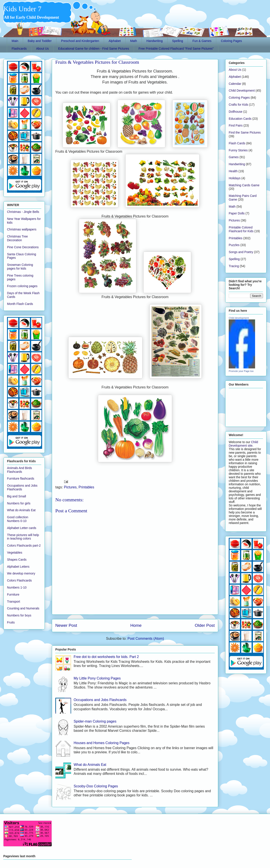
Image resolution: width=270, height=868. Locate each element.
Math (134, 41)
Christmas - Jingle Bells (23, 212)
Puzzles (234, 245)
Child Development (242, 91)
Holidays (235, 178)
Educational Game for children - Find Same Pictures (94, 49)
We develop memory (21, 573)
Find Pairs (236, 125)
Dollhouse (236, 112)
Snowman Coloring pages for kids (20, 267)
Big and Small (16, 496)
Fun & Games (202, 41)
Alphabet (115, 41)
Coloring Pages (231, 41)
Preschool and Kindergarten (80, 41)
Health (233, 171)
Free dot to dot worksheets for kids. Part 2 (106, 657)
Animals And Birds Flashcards (20, 470)
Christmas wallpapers (22, 229)
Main (15, 41)
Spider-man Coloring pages (95, 721)
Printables (86, 487)
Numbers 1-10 (17, 587)
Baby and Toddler (40, 41)
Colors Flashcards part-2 (24, 545)
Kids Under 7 (22, 9)
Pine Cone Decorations (23, 247)
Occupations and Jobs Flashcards (100, 700)
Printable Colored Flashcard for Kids (241, 229)
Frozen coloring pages (22, 286)
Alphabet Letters (18, 567)
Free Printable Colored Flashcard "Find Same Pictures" (176, 49)
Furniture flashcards (21, 478)
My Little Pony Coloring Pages (97, 678)
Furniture (13, 594)
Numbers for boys (19, 615)
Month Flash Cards (20, 304)
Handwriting (155, 41)
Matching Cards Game (244, 185)
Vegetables (15, 553)
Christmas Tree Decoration (17, 238)
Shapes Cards (17, 560)
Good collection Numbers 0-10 (18, 519)
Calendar (235, 84)
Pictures (70, 487)
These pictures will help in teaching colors (23, 537)
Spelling (178, 41)
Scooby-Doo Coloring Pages (96, 786)
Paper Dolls (237, 213)
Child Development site (243, 444)
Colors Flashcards (19, 580)
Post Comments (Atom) (146, 639)
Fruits (11, 622)
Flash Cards (237, 143)
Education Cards (240, 119)
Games (234, 157)
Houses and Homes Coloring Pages (101, 743)
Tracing (234, 266)
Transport (13, 602)
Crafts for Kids (238, 105)
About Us (42, 49)
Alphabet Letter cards (22, 528)
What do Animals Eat (90, 765)
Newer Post (66, 625)
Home (136, 625)
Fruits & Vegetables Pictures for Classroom (97, 62)
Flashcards (19, 49)
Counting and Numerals (23, 608)
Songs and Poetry (241, 252)
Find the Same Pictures (245, 132)
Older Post (205, 625)
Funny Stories (238, 150)
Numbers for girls (19, 503)
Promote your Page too (241, 371)
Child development (239, 318)
